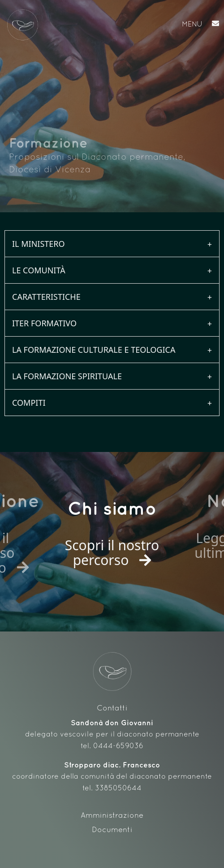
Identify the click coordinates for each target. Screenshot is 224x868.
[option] (112, 542)
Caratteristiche (46, 297)
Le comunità (39, 270)
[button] (121, 25)
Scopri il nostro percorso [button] (112, 552)
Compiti (29, 403)
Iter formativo (44, 323)
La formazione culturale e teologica (94, 350)
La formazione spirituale (67, 376)
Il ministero (39, 244)
